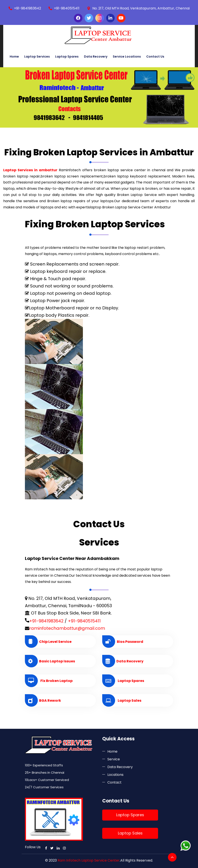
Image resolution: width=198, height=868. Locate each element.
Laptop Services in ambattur (30, 170)
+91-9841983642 (27, 8)
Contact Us (155, 57)
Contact (114, 782)
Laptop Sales (130, 833)
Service (114, 759)
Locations (115, 775)
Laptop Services (37, 57)
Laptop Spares (67, 57)
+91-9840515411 (67, 8)
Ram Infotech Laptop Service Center (89, 860)
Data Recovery (96, 57)
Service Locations (127, 57)
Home (14, 57)
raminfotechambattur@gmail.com (67, 628)
